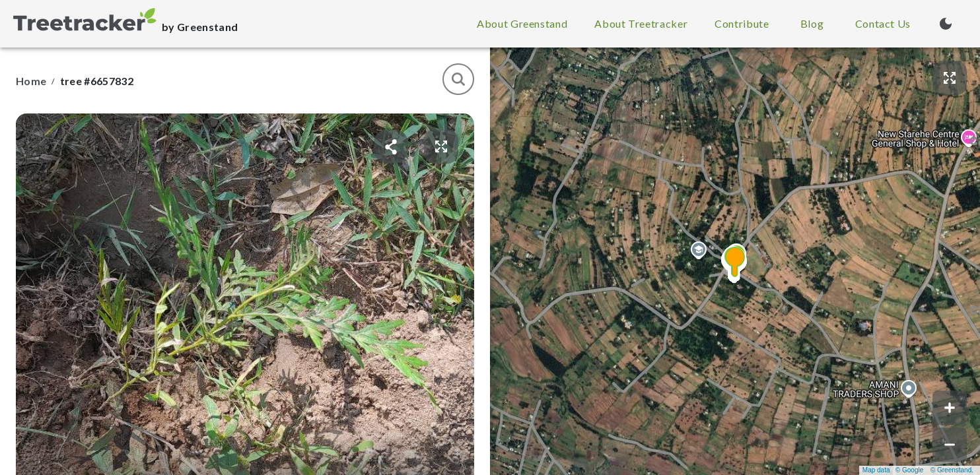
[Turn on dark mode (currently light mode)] (946, 24)
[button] (735, 261)
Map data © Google (893, 470)
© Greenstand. (952, 470)
